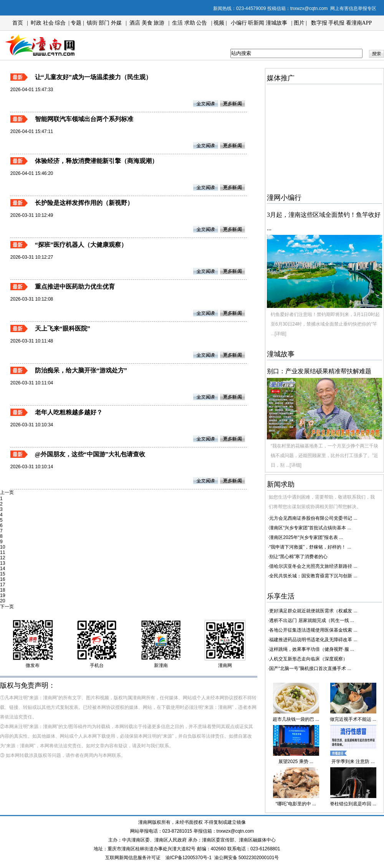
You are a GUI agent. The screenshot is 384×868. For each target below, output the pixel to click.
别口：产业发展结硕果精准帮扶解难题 (319, 371)
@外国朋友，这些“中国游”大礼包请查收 (90, 454)
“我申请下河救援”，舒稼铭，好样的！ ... (310, 547)
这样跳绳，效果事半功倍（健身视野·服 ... (312, 649)
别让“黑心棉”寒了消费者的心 (298, 557)
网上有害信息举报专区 (353, 8)
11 (2, 552)
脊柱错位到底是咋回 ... (353, 804)
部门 (104, 23)
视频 (219, 23)
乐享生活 (281, 596)
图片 (299, 23)
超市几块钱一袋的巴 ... (296, 719)
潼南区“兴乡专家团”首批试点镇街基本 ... (310, 528)
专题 (76, 23)
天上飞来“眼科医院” (63, 328)
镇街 (92, 23)
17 (2, 585)
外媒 (116, 23)
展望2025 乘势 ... (296, 762)
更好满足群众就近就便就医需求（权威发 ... (313, 611)
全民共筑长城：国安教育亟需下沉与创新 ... (313, 576)
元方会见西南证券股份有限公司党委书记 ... (313, 518)
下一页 (7, 607)
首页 (18, 23)
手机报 (336, 23)
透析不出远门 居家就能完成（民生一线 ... (312, 620)
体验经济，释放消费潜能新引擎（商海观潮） (96, 161)
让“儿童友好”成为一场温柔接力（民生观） (93, 77)
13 (2, 563)
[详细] (281, 334)
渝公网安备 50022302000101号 (247, 858)
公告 (202, 23)
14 (2, 569)
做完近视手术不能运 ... (353, 719)
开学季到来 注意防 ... (353, 762)
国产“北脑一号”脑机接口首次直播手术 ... (310, 668)
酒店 (135, 23)
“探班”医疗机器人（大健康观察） (81, 245)
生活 (177, 23)
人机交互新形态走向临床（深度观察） (308, 659)
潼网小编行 (284, 198)
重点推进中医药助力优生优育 (75, 287)
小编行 (239, 23)
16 (2, 579)
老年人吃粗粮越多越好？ (69, 412)
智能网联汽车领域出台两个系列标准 (84, 119)
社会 (48, 23)
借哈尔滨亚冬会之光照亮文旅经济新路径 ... (313, 566)
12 (2, 558)
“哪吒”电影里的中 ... (296, 804)
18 (2, 590)
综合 (60, 23)
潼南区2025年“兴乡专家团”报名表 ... (306, 537)
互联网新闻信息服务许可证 (133, 858)
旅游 (159, 23)
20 (2, 601)
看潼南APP (359, 23)
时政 (36, 23)
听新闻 (256, 23)
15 (2, 574)
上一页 (7, 492)
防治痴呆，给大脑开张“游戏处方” (81, 370)
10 (2, 547)
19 (2, 595)
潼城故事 (276, 23)
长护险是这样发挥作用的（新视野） (84, 203)
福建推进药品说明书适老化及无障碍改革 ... (313, 640)
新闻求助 (281, 484)
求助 (190, 23)
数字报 (319, 23)
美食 (147, 23)
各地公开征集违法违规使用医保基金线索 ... (313, 630)
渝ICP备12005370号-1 (189, 858)
